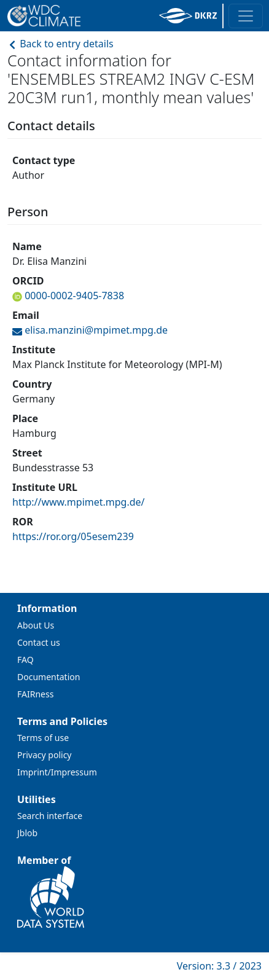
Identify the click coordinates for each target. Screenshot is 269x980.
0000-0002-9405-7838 (73, 296)
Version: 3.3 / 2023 (219, 966)
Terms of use (43, 738)
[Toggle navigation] (246, 16)
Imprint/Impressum (57, 772)
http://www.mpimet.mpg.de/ (79, 502)
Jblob (27, 833)
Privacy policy (45, 755)
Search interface (50, 816)
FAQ (25, 660)
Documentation (49, 677)
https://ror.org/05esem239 (73, 536)
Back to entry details (60, 44)
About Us (36, 625)
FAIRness (35, 694)
